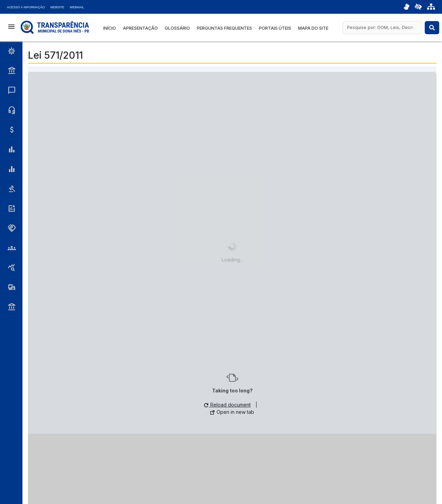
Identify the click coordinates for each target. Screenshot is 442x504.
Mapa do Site (313, 28)
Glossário (177, 28)
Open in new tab (232, 412)
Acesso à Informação (26, 7)
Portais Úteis (275, 28)
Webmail (77, 7)
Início (110, 28)
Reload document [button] (227, 405)
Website (57, 7)
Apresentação (140, 28)
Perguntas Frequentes (224, 28)
